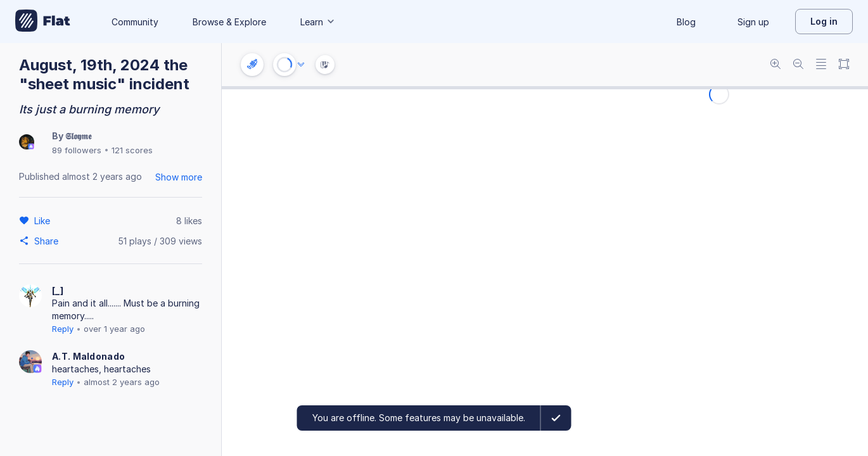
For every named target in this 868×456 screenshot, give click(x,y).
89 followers (77, 150)
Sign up (753, 22)
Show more (179, 177)
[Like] (44, 220)
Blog (686, 22)
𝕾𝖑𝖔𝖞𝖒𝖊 (79, 136)
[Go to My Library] (43, 22)
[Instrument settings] (252, 65)
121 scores (132, 150)
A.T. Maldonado (88, 356)
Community (135, 22)
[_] (58, 290)
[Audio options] (301, 65)
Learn (318, 22)
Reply (63, 329)
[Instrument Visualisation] (325, 65)
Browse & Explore (229, 22)
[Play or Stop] (284, 65)
